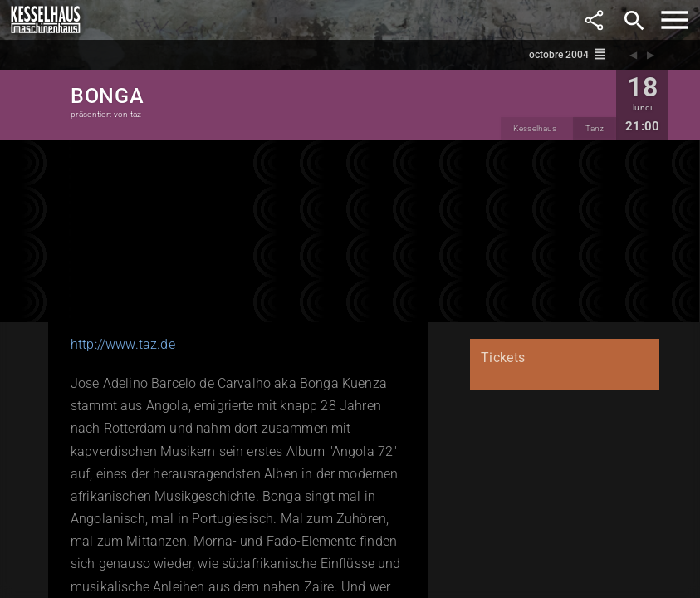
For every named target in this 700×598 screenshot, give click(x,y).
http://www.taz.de (123, 344)
